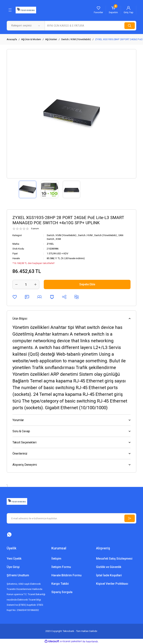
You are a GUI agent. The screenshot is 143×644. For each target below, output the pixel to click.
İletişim (56, 559)
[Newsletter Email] (71, 518)
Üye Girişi (13, 567)
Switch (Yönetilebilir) (105, 235)
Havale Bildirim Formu (66, 575)
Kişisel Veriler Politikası (112, 584)
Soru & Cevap (21, 431)
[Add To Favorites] (15, 297)
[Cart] (113, 10)
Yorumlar (18, 420)
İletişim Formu (61, 567)
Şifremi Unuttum (18, 575)
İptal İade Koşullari (109, 575)
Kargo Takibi (60, 584)
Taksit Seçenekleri (24, 442)
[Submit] (130, 518)
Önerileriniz (20, 454)
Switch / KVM (85, 235)
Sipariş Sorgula (62, 592)
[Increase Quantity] (35, 284)
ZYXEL (50, 244)
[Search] (90, 26)
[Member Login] (128, 10)
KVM (58, 239)
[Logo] (26, 10)
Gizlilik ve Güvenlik (109, 567)
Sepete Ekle (87, 284)
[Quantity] (26, 284)
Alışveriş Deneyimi (25, 465)
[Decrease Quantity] (16, 284)
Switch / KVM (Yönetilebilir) (62, 235)
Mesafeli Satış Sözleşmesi (114, 559)
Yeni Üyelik (14, 559)
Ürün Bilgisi (20, 319)
